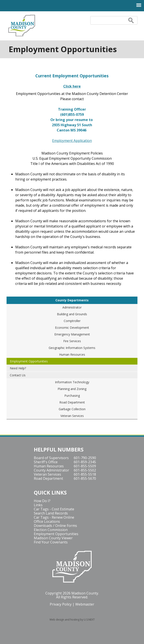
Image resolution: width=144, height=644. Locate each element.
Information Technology (72, 382)
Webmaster (85, 604)
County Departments (72, 300)
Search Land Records (51, 513)
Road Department (72, 402)
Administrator (72, 307)
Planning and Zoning (72, 389)
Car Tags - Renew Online (54, 517)
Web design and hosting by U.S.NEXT (72, 620)
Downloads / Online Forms (55, 526)
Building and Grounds (72, 314)
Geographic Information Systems (72, 348)
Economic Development (72, 328)
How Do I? (42, 501)
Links (38, 505)
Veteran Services (72, 416)
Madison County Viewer (53, 538)
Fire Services (72, 341)
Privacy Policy (61, 604)
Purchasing (72, 396)
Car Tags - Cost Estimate (54, 509)
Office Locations (47, 521)
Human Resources (72, 354)
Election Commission (51, 530)
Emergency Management (72, 334)
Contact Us (18, 375)
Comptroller (72, 321)
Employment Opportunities (29, 361)
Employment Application (72, 141)
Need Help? (18, 368)
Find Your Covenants (51, 542)
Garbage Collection (72, 409)
